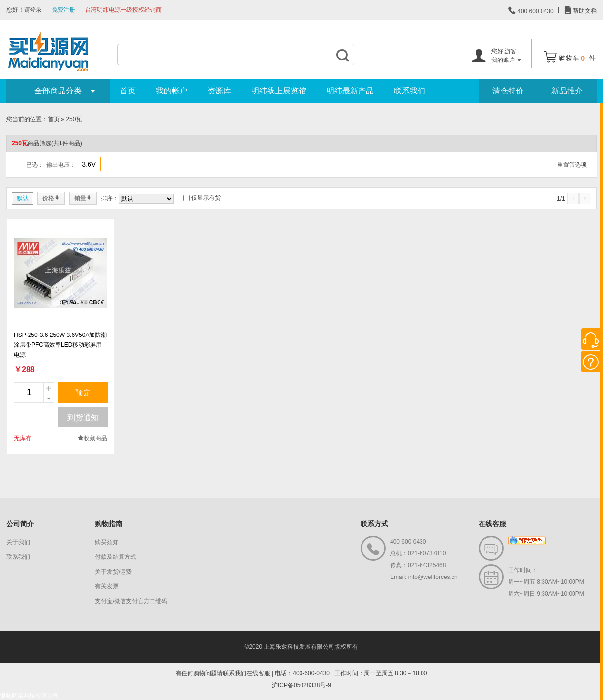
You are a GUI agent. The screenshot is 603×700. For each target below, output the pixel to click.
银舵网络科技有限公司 (30, 696)
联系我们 (410, 91)
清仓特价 (508, 91)
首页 (128, 91)
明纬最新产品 (350, 91)
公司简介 (20, 524)
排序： (110, 198)
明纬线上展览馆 (279, 91)
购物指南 (109, 524)
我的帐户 (172, 91)
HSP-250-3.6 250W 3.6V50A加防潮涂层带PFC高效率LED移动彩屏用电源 (60, 345)
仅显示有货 (206, 198)
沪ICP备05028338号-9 (301, 685)
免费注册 (63, 10)
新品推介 (567, 91)
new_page (60, 273)
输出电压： (61, 165)
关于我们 (18, 542)
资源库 (219, 91)
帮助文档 (584, 11)
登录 (36, 10)
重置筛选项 (572, 165)
